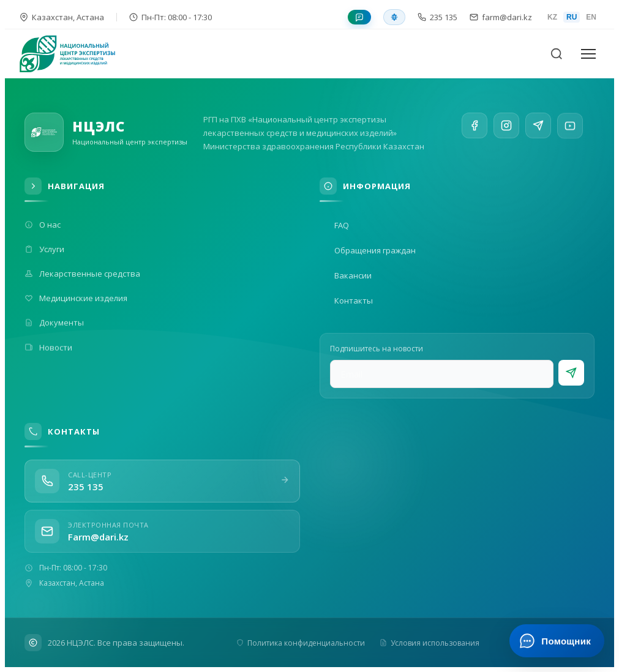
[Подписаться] (571, 373)
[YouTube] (570, 134)
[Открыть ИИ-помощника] (557, 641)
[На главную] (75, 54)
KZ (552, 17)
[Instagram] (506, 127)
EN (591, 17)
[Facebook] (475, 126)
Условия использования (430, 643)
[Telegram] (538, 130)
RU (572, 17)
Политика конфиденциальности (301, 643)
